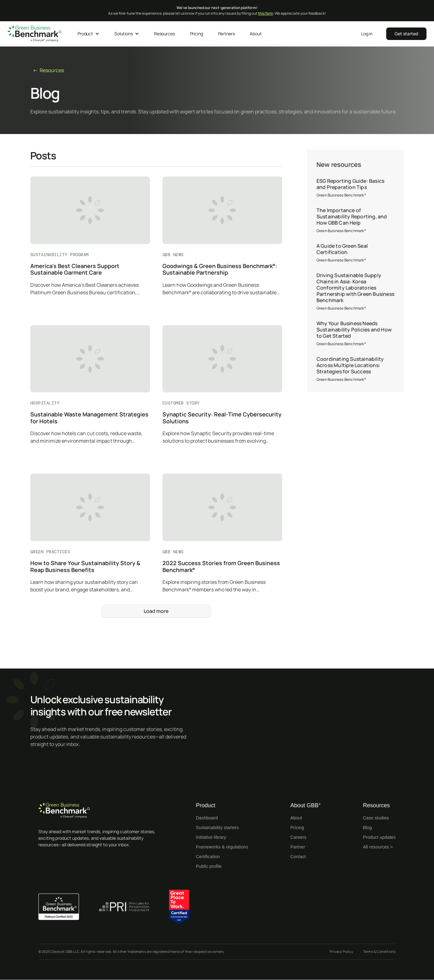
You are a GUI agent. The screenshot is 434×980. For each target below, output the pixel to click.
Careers (298, 837)
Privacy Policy (341, 951)
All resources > (378, 847)
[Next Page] (156, 611)
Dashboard (207, 818)
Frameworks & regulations (222, 847)
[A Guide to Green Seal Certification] (356, 253)
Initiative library (211, 837)
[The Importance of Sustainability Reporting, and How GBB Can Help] (356, 221)
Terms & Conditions (379, 951)
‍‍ (406, 34)
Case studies (376, 818)
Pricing (297, 828)
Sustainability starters (217, 828)
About (296, 818)
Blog (368, 828)
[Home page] (101, 811)
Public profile (209, 866)
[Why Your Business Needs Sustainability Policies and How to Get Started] (356, 334)
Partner (298, 847)
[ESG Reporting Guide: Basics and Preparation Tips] (356, 188)
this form (266, 13)
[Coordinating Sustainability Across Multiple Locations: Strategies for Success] (356, 369)
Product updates (379, 837)
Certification (208, 857)
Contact (298, 857)
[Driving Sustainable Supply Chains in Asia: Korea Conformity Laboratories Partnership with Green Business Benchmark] (356, 292)
